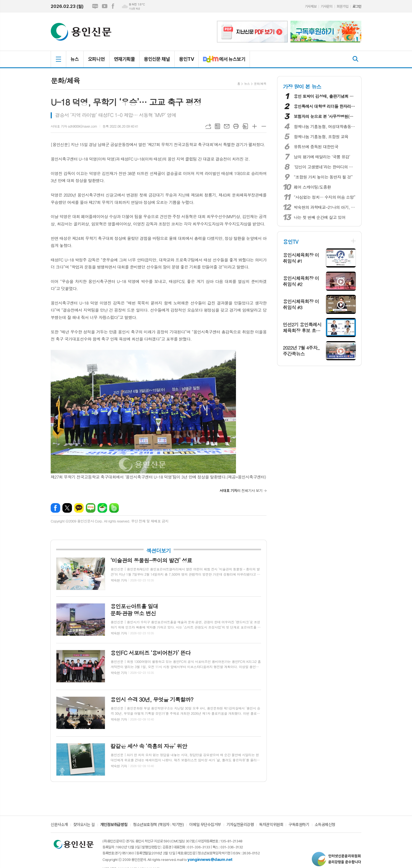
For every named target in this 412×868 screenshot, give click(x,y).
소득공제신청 (325, 825)
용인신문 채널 (157, 59)
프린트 (236, 126)
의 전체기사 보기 (241, 490)
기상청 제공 (134, 9)
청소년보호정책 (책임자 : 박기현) (158, 825)
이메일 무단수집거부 (205, 825)
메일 (227, 126)
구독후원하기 (299, 825)
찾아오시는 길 (84, 825)
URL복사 (208, 126)
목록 (217, 126)
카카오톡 (79, 508)
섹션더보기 (158, 551)
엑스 (67, 508)
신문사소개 (59, 825)
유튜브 (105, 6)
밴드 (114, 508)
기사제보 (311, 6)
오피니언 (96, 59)
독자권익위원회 (271, 825)
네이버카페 (102, 508)
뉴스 (75, 59)
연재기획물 (124, 59)
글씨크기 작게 (264, 126)
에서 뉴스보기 (222, 61)
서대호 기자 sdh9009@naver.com (74, 126)
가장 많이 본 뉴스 (302, 86)
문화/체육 (260, 84)
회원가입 (343, 6)
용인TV (187, 59)
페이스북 (113, 6)
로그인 (357, 6)
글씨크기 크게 (255, 126)
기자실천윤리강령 (240, 825)
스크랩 (245, 126)
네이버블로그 (95, 6)
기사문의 (326, 6)
